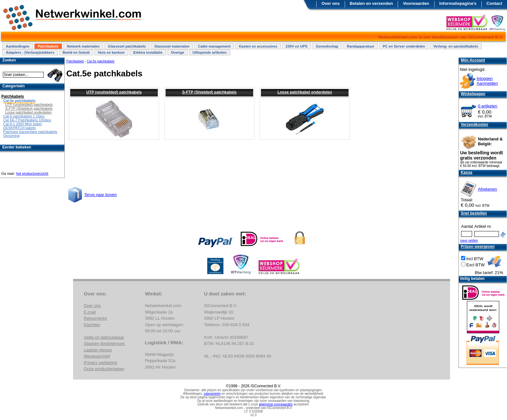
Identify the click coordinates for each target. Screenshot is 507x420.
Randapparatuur (361, 46)
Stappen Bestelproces (104, 343)
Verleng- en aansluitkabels (456, 46)
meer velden (469, 241)
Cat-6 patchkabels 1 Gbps (24, 116)
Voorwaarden (416, 3)
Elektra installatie (148, 52)
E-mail (90, 312)
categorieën (212, 394)
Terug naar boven (100, 195)
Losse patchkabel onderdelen (305, 92)
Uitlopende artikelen (210, 52)
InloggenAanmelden (487, 81)
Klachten (92, 325)
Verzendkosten (475, 125)
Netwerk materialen (83, 46)
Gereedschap (327, 46)
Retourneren (95, 318)
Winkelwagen (473, 94)
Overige (178, 52)
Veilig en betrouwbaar (104, 337)
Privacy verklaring (100, 363)
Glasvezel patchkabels (127, 46)
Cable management (214, 46)
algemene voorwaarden (276, 404)
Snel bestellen (474, 213)
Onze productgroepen (104, 369)
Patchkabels (48, 46)
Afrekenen (487, 189)
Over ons (330, 3)
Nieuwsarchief (97, 356)
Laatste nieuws (98, 350)
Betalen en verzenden (372, 3)
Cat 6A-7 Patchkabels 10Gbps (27, 120)
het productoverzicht (32, 173)
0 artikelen (488, 106)
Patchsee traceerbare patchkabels (30, 132)
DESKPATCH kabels (19, 128)
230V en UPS (297, 46)
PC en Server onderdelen (404, 46)
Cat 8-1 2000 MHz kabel (22, 124)
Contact (494, 3)
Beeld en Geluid (76, 52)
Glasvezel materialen (172, 46)
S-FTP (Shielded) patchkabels (209, 92)
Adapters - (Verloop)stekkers (30, 52)
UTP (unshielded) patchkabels (114, 92)
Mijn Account (473, 60)
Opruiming (11, 136)
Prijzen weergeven (478, 247)
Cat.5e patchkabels (101, 61)
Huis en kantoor (111, 52)
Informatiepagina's (458, 3)
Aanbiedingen (18, 46)
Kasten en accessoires (258, 46)
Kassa (466, 172)
